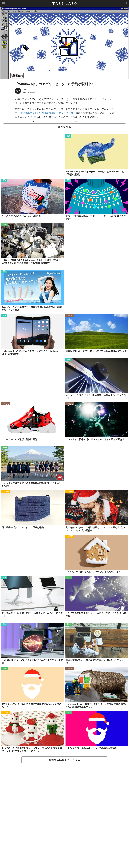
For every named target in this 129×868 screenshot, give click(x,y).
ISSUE (5, 225)
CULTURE (70, 316)
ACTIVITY (6, 492)
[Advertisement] (64, 816)
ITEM (68, 136)
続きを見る (64, 127)
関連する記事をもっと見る (64, 760)
